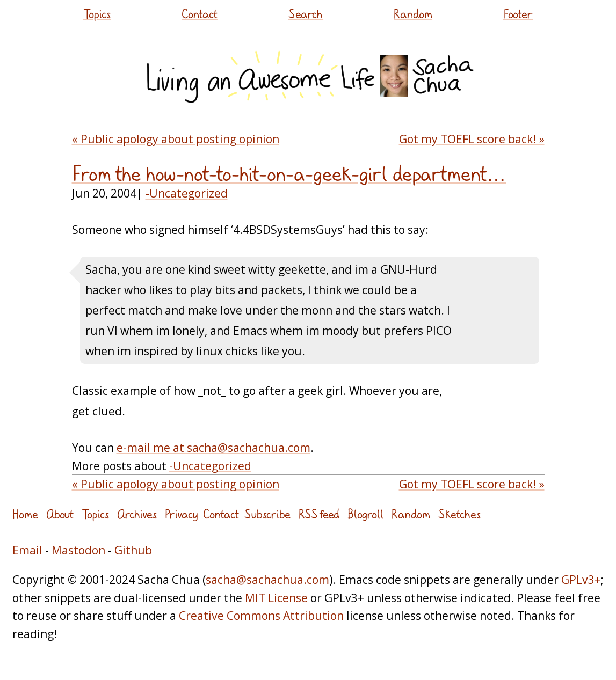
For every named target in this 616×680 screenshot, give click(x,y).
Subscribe (267, 514)
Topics (97, 14)
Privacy (181, 514)
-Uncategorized (187, 193)
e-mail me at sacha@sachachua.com (213, 447)
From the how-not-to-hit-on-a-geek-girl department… (289, 174)
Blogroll (365, 514)
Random (413, 14)
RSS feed (319, 514)
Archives (137, 514)
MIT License (276, 598)
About (60, 514)
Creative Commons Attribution (261, 615)
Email (27, 550)
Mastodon (78, 550)
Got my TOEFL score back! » (472, 139)
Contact (200, 14)
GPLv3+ (581, 579)
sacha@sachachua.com (267, 579)
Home (25, 514)
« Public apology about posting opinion (176, 139)
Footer (518, 14)
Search (306, 14)
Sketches (459, 514)
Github (133, 550)
